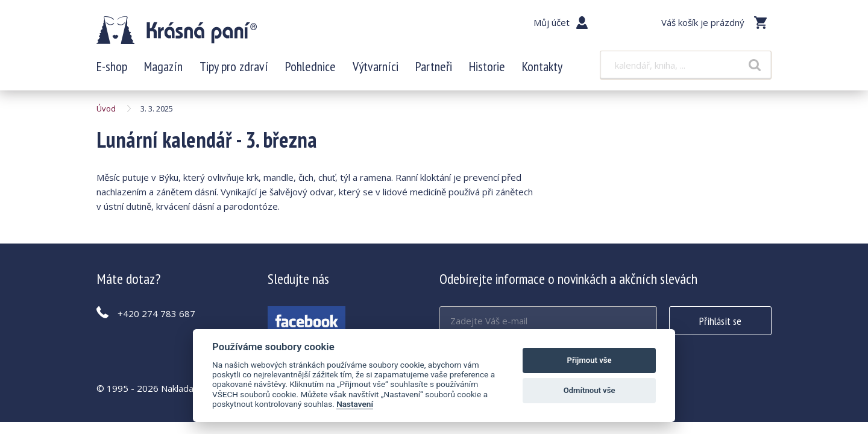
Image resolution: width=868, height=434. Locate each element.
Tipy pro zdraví (234, 66)
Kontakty (542, 66)
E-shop (112, 66)
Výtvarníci (376, 66)
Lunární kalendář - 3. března (177, 30)
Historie (487, 66)
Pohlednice (310, 66)
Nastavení (355, 404)
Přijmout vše (590, 360)
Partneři (434, 66)
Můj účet (552, 22)
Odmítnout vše (590, 390)
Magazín (163, 66)
